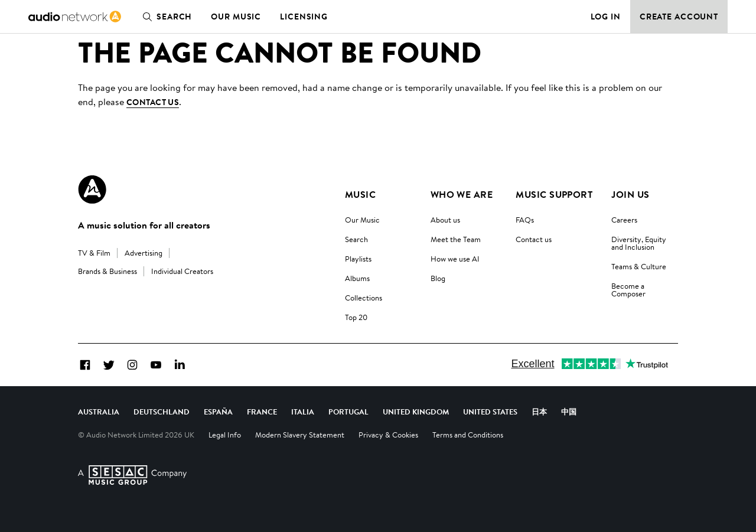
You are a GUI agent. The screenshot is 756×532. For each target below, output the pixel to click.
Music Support (554, 194)
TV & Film (94, 253)
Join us (630, 194)
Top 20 (356, 317)
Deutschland (162, 412)
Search (165, 17)
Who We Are (462, 194)
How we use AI (455, 259)
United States (490, 412)
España (218, 412)
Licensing (304, 17)
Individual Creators (182, 271)
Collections (364, 298)
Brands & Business (107, 271)
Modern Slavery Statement (300, 435)
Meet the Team (456, 239)
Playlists (358, 259)
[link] (75, 17)
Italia (303, 412)
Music (360, 194)
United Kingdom (416, 412)
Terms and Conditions (468, 435)
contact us (153, 102)
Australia (99, 412)
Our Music (236, 17)
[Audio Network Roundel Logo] (92, 190)
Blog (438, 278)
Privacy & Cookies (388, 435)
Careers (624, 220)
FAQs (525, 220)
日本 (539, 412)
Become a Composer (628, 290)
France (262, 412)
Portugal (348, 412)
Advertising (144, 253)
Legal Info (225, 435)
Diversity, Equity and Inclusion (639, 243)
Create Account (679, 17)
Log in (606, 17)
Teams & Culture (639, 266)
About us (445, 220)
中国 (569, 412)
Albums (357, 278)
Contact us (534, 239)
